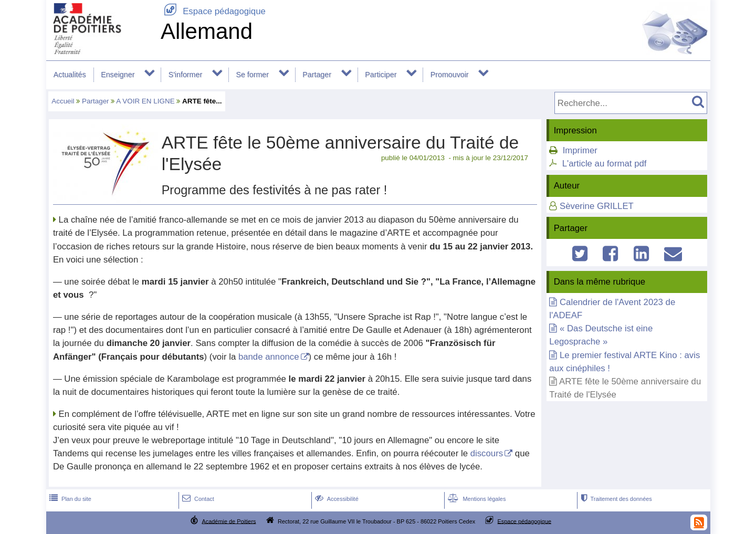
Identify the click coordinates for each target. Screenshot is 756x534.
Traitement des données (615, 499)
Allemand (207, 31)
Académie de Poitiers (229, 521)
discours (487, 453)
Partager (317, 75)
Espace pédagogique (213, 11)
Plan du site (69, 499)
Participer (381, 75)
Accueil (63, 101)
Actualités (70, 75)
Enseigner (118, 75)
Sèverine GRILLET (597, 206)
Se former (252, 75)
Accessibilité (336, 499)
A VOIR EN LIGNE (145, 101)
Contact (197, 499)
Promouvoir (450, 75)
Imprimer (580, 150)
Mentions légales (476, 499)
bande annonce (269, 357)
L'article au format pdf (605, 164)
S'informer (186, 75)
